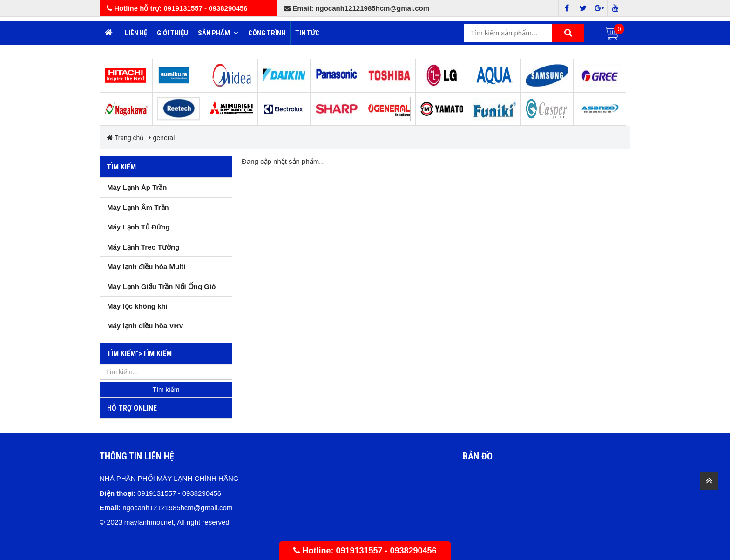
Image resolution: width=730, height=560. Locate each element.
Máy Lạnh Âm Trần (138, 207)
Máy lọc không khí (137, 306)
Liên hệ (136, 33)
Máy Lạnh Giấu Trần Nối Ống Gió (161, 287)
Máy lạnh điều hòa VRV (145, 326)
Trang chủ (125, 138)
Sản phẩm (218, 33)
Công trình (267, 33)
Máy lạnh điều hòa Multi (146, 267)
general (164, 138)
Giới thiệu (172, 33)
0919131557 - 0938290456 (386, 551)
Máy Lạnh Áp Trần (137, 187)
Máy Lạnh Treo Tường (143, 247)
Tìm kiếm (121, 167)
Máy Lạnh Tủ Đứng (139, 227)
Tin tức (307, 33)
